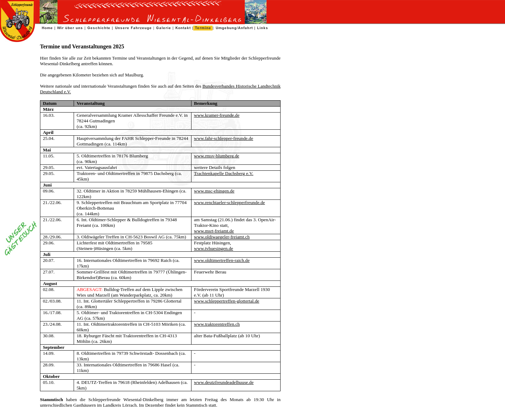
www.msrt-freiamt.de (214, 231)
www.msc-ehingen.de (214, 191)
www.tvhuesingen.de (214, 248)
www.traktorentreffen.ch (217, 324)
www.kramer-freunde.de (217, 115)
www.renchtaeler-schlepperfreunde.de (229, 202)
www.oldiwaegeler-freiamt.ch (222, 237)
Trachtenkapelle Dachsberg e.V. (224, 173)
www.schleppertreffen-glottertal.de (227, 301)
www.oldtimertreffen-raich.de (222, 260)
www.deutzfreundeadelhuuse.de (224, 382)
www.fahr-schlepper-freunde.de (224, 138)
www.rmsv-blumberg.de (217, 156)
